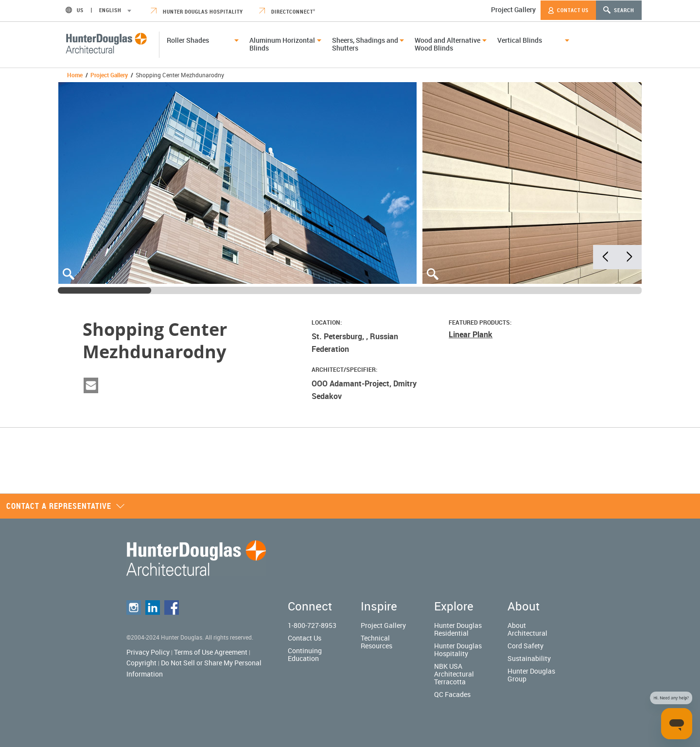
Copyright (141, 663)
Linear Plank (471, 334)
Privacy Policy (148, 652)
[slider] (105, 290)
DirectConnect (287, 11)
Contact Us (568, 10)
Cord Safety (525, 646)
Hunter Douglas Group (531, 675)
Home (75, 75)
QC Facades (452, 694)
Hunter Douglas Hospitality (197, 11)
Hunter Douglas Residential (458, 629)
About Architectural (527, 629)
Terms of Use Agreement (211, 652)
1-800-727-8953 (312, 625)
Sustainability (529, 658)
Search (619, 10)
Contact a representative (66, 506)
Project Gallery (513, 9)
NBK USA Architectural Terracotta (454, 674)
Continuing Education (305, 654)
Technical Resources (376, 642)
